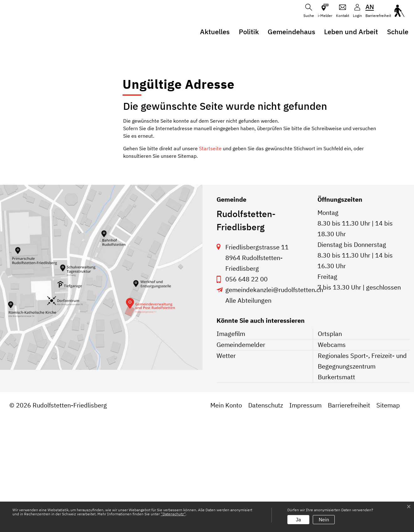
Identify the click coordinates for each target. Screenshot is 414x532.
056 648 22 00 (246, 393)
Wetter (226, 469)
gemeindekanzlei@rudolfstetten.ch (274, 403)
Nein (324, 519)
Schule (398, 32)
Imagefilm (231, 447)
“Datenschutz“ (173, 514)
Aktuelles (215, 32)
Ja (299, 519)
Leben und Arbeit (351, 32)
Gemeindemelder (241, 458)
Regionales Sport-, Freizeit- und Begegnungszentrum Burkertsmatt (362, 480)
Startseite (210, 262)
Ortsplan (330, 447)
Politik (249, 32)
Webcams (332, 458)
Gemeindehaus (291, 32)
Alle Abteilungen (248, 414)
